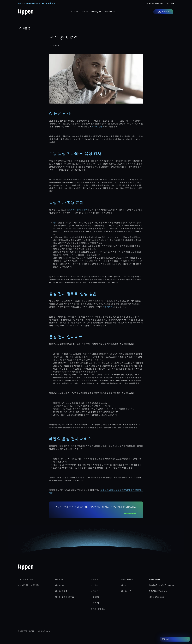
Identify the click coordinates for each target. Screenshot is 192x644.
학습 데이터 (108, 307)
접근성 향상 (97, 127)
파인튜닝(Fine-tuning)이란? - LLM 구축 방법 (39, 3)
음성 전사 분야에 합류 (78, 210)
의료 (55, 223)
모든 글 (25, 28)
